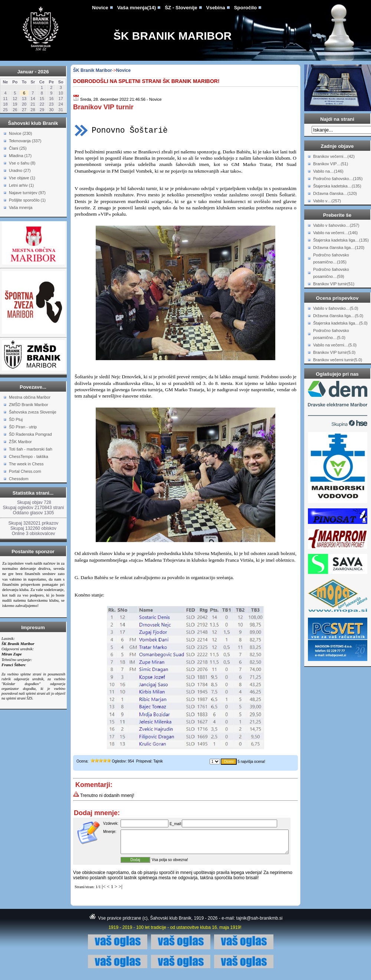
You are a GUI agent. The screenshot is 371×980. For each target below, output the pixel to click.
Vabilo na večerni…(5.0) (335, 345)
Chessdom (19, 479)
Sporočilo (245, 8)
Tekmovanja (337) (25, 141)
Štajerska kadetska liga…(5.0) (340, 323)
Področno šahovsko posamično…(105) (331, 258)
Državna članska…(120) (335, 193)
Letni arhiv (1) (21, 185)
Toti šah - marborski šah (31, 449)
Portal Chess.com (25, 471)
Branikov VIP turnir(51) (334, 284)
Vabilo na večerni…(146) (335, 233)
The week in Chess (26, 464)
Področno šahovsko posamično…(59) (331, 273)
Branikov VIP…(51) (331, 164)
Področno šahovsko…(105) (338, 179)
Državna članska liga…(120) (339, 248)
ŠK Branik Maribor (173, 36)
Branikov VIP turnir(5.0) (334, 352)
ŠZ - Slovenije (181, 8)
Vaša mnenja (21, 207)
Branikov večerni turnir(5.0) (338, 360)
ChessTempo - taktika (29, 456)
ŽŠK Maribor (20, 442)
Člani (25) (18, 148)
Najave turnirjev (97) (27, 193)
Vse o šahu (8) (22, 163)
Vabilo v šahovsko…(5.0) (336, 308)
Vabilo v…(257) (327, 201)
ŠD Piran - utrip (23, 427)
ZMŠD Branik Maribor (29, 405)
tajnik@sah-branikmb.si (260, 923)
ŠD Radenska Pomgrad (30, 434)
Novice (100, 8)
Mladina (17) (20, 156)
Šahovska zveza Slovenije (33, 412)
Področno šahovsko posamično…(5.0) (331, 334)
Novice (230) (20, 133)
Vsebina (216, 8)
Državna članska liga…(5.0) (338, 316)
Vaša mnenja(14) (137, 8)
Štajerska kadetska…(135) (337, 186)
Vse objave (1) (22, 178)
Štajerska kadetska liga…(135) (341, 240)
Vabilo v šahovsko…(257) (336, 225)
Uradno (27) (20, 170)
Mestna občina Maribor (30, 397)
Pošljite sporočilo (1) (27, 200)
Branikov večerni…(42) (334, 156)
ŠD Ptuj (16, 419)
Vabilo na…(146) (328, 171)
